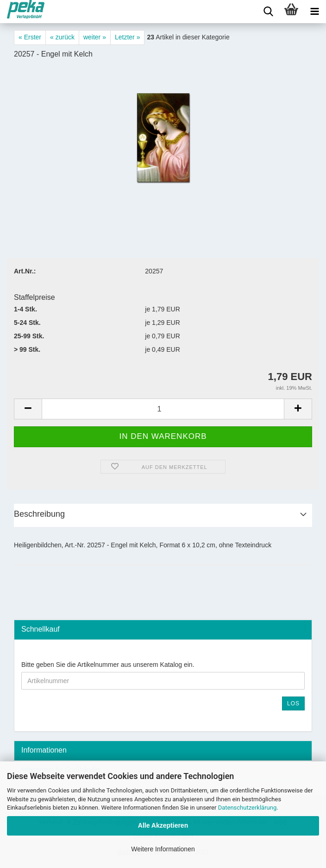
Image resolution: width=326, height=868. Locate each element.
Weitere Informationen (163, 849)
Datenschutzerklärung (248, 808)
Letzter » (127, 37)
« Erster (30, 37)
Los (293, 703)
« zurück (62, 37)
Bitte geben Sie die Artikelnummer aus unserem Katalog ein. (108, 665)
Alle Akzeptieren (163, 825)
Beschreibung (39, 514)
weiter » (95, 37)
